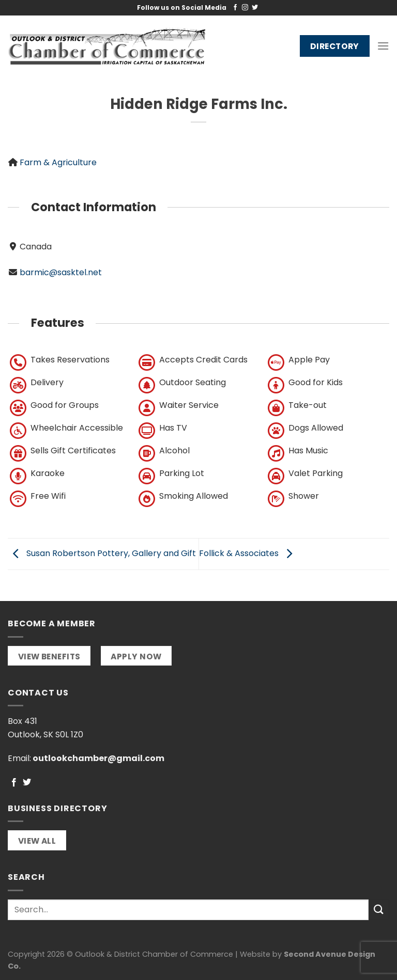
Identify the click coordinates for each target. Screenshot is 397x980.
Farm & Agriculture (58, 162)
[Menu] (383, 46)
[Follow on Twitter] (255, 8)
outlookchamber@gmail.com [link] (98, 758)
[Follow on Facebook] (235, 8)
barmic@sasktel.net (61, 272)
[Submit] (379, 910)
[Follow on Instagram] (245, 8)
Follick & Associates (248, 553)
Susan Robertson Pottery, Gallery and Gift (102, 553)
